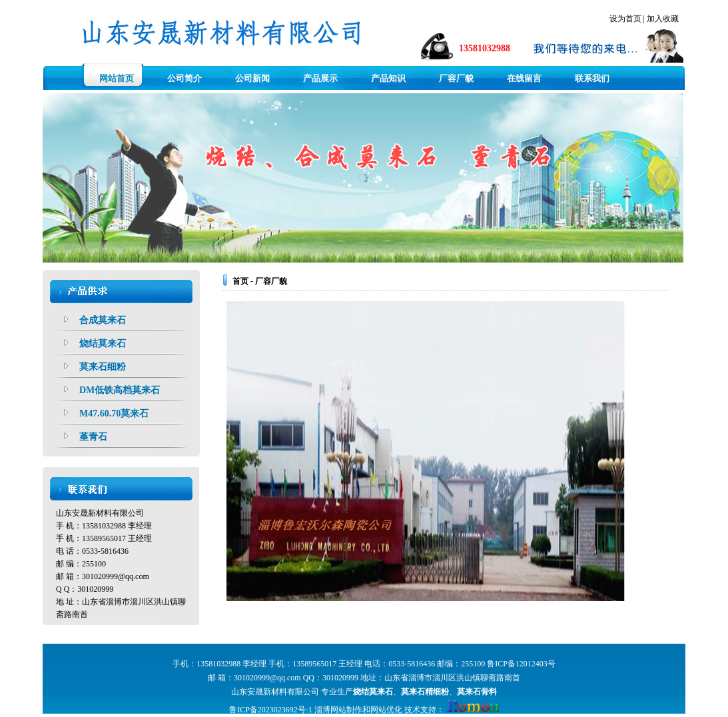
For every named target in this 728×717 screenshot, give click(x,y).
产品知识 (388, 78)
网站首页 (117, 78)
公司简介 (184, 78)
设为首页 (625, 19)
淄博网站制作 (338, 710)
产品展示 (320, 78)
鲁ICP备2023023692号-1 (271, 710)
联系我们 (592, 78)
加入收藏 (663, 19)
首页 (240, 281)
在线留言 (524, 78)
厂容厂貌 (456, 78)
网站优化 (386, 710)
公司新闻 (252, 78)
